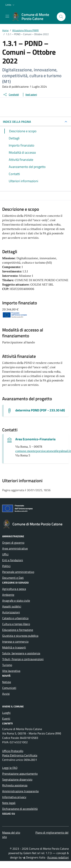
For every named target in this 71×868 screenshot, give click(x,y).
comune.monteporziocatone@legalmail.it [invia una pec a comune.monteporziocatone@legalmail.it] (43, 451)
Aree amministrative (15, 548)
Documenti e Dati (13, 578)
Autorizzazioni (11, 612)
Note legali (9, 803)
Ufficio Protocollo (13, 751)
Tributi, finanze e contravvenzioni (23, 659)
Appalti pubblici (12, 606)
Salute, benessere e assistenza (21, 653)
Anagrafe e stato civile (16, 601)
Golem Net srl (32, 853)
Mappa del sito (11, 833)
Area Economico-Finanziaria (35, 439)
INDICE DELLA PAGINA (17, 122)
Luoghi (6, 713)
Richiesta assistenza (15, 785)
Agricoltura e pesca (14, 589)
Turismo (7, 665)
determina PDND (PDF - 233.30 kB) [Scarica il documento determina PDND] (40, 410)
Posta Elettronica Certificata (20, 755)
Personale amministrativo (18, 572)
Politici (6, 566)
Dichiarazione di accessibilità (20, 809)
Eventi (6, 719)
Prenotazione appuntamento (20, 774)
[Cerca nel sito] (61, 17)
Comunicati (9, 688)
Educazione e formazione (18, 630)
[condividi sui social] (11, 95)
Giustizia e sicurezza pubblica (20, 636)
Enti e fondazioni (13, 560)
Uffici (5, 554)
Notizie (7, 682)
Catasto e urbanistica (15, 618)
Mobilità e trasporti (14, 647)
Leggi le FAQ (10, 768)
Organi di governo (13, 543)
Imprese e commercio (15, 642)
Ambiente (8, 595)
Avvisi (6, 694)
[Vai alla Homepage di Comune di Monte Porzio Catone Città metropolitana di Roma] (33, 17)
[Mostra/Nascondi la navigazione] (7, 16)
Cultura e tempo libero (16, 624)
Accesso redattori (58, 857)
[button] (10, 5)
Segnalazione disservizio (17, 779)
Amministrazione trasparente (20, 791)
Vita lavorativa (11, 671)
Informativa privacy (14, 797)
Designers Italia (34, 857)
